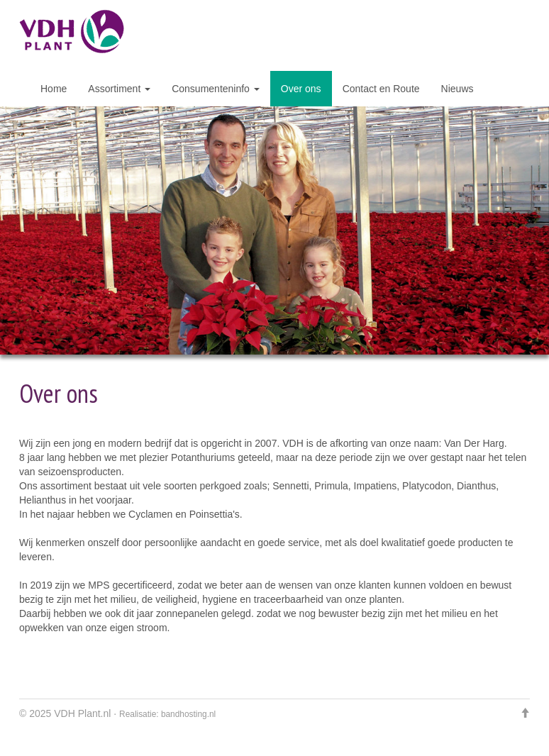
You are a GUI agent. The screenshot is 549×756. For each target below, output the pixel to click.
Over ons (301, 89)
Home (54, 89)
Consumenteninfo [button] (216, 89)
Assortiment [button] (119, 89)
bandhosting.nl (188, 714)
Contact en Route (381, 89)
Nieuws (457, 89)
